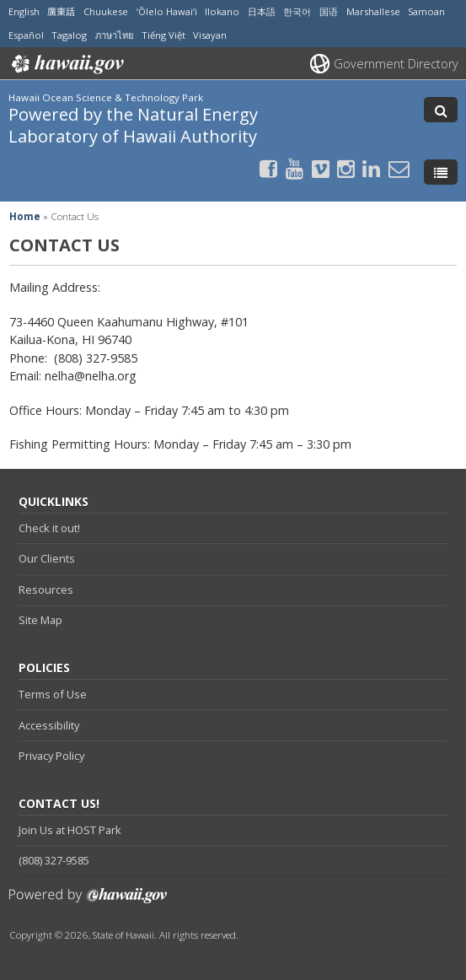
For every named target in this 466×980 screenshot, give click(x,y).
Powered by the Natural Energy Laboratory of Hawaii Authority (133, 124)
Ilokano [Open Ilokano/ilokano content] (222, 11)
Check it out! (49, 528)
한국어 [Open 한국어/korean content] (297, 11)
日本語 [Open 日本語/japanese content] (262, 11)
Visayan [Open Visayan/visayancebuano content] (210, 35)
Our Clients (47, 558)
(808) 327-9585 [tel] (54, 860)
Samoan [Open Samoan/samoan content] (426, 11)
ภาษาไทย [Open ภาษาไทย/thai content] (114, 35)
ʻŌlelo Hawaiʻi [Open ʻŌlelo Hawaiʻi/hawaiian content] (167, 11)
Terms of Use (53, 694)
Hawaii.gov (66, 64)
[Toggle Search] (441, 110)
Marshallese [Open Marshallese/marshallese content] (373, 11)
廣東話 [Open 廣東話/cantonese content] (61, 11)
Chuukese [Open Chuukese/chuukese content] (106, 11)
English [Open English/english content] (24, 11)
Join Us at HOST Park (70, 830)
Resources (46, 590)
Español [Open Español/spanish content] (26, 35)
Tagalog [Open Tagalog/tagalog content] (69, 35)
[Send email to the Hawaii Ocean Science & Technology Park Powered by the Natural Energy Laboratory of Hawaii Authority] (399, 168)
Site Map (40, 620)
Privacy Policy (51, 756)
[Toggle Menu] (441, 172)
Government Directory (396, 64)
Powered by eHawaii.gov (88, 902)
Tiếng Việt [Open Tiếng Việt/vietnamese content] (163, 35)
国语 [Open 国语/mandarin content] (329, 11)
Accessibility (49, 725)
